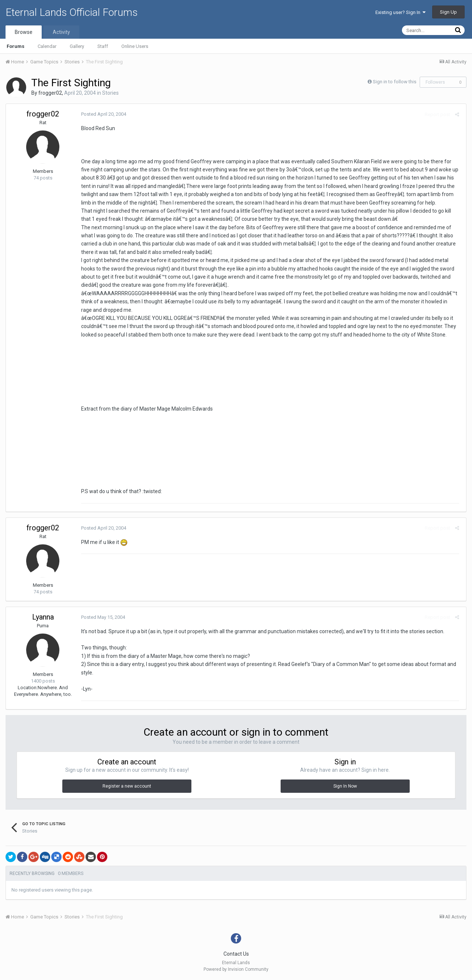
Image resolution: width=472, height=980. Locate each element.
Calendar (47, 46)
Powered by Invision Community (236, 969)
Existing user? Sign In (400, 12)
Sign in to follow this (395, 82)
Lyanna (43, 617)
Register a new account (127, 786)
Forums (15, 46)
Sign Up (448, 12)
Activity (61, 32)
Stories (110, 93)
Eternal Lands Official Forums (72, 12)
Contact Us (236, 954)
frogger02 (50, 93)
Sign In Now (345, 786)
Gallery (77, 46)
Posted (102, 114)
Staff (103, 46)
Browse (24, 32)
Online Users (135, 46)
